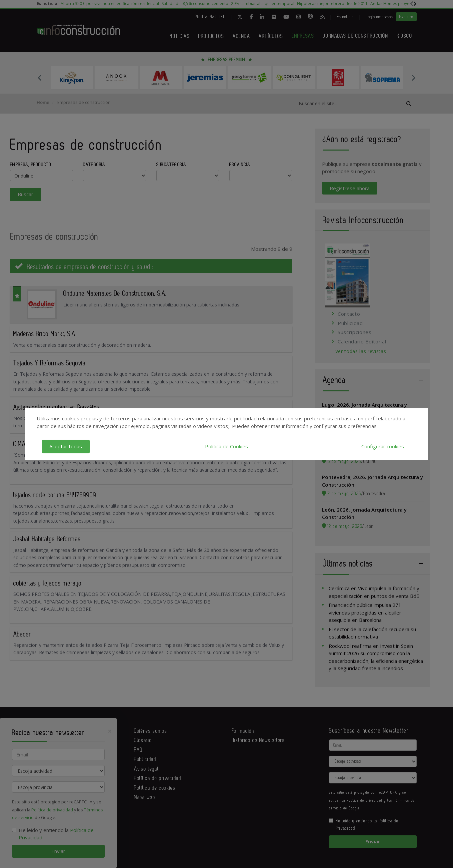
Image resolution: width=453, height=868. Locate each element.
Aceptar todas (66, 446)
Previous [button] (40, 78)
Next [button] (413, 78)
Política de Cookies (226, 446)
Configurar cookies (383, 446)
